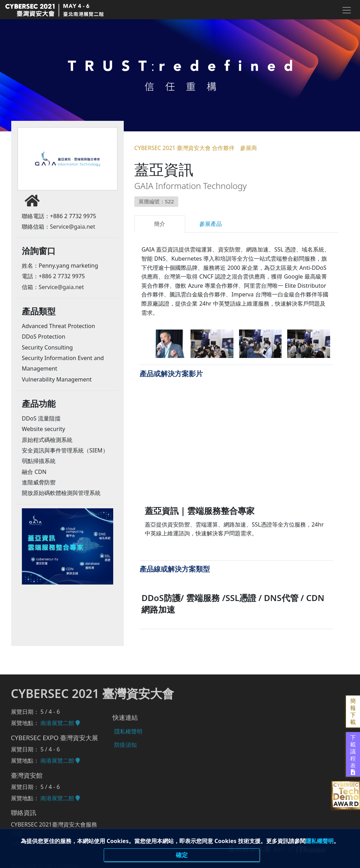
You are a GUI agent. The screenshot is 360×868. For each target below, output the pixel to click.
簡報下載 (353, 712)
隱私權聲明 (320, 841)
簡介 (160, 224)
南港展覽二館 (60, 723)
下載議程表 (353, 755)
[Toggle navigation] (346, 10)
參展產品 (211, 224)
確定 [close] (182, 855)
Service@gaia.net (73, 230)
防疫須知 (124, 741)
